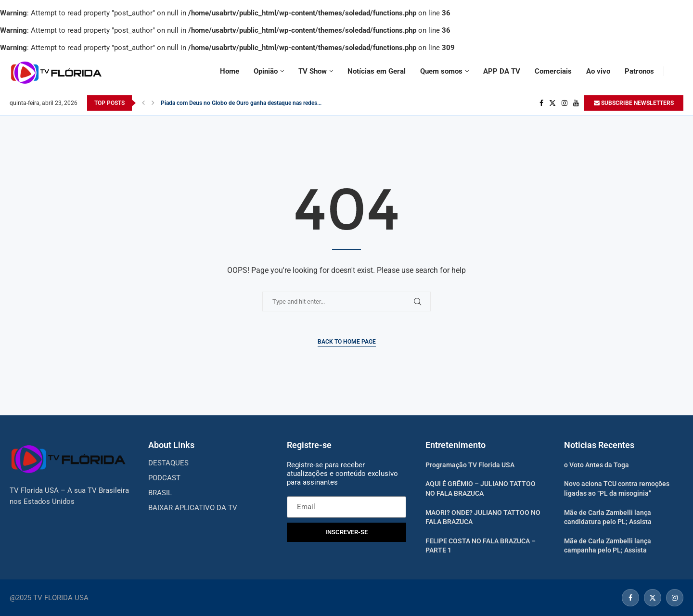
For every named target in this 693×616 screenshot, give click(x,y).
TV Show (313, 71)
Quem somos (441, 71)
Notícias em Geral (377, 71)
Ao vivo (598, 71)
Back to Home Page (347, 342)
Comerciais (553, 71)
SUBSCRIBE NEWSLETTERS (634, 103)
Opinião (266, 71)
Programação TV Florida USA (470, 465)
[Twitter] (552, 103)
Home (230, 71)
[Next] (153, 103)
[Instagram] (565, 103)
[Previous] (143, 103)
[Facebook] (541, 103)
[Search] (679, 71)
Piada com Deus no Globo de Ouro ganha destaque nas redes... (241, 103)
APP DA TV (502, 71)
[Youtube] (576, 103)
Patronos (639, 71)
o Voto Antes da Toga (597, 465)
